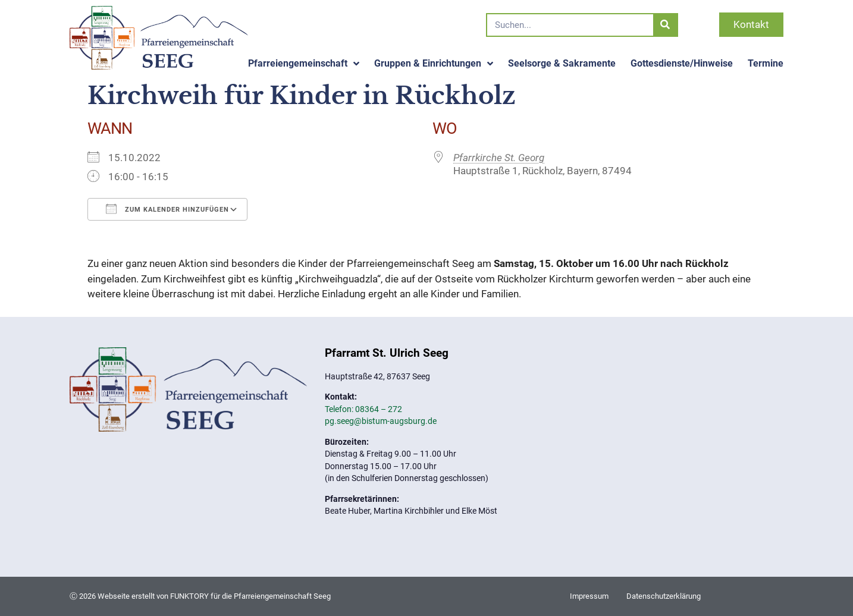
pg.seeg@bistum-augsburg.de (381, 421)
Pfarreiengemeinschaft (304, 64)
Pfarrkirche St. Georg (499, 158)
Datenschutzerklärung (664, 596)
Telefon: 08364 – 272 (363, 409)
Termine (766, 63)
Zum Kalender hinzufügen (167, 209)
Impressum (589, 596)
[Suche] (665, 25)
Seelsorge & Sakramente (562, 63)
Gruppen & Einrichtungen (434, 64)
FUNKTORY (189, 596)
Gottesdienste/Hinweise (682, 63)
